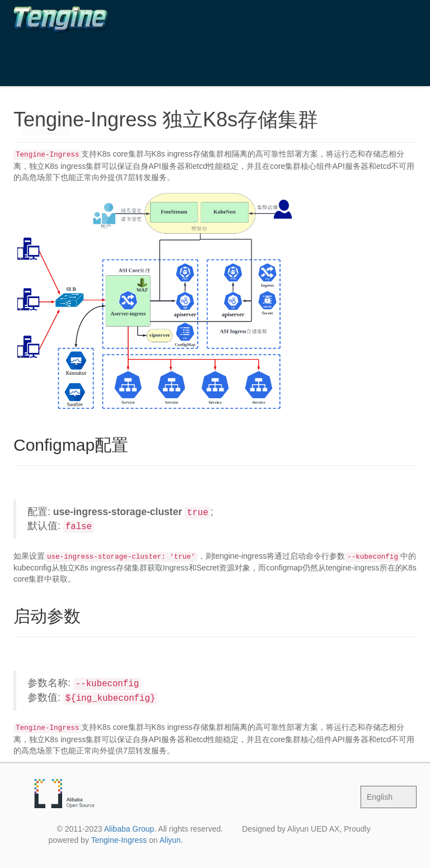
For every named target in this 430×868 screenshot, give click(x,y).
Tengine (46, 53)
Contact (316, 53)
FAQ (359, 53)
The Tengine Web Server (70, 27)
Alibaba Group (129, 829)
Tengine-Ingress (112, 53)
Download (218, 53)
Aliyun (170, 840)
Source (270, 53)
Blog (170, 53)
